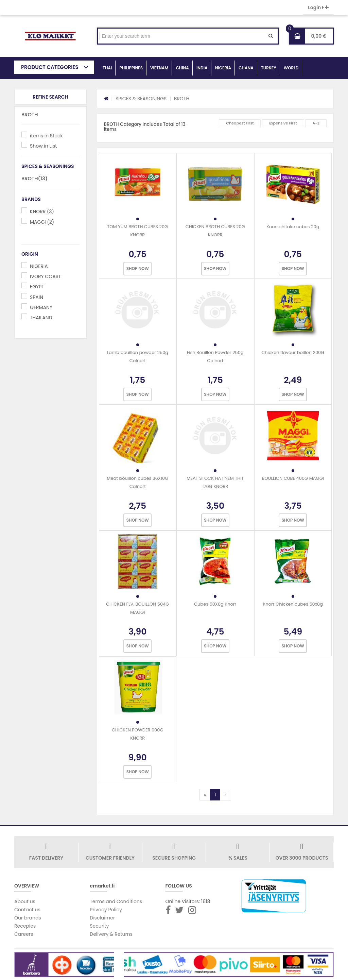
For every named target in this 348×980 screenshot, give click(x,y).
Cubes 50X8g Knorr (215, 604)
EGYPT (37, 287)
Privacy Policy (106, 910)
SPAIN (37, 297)
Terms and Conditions (116, 901)
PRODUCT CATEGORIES (50, 67)
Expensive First (283, 123)
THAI (107, 68)
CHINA (182, 68)
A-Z (316, 123)
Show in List (43, 146)
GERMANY (41, 307)
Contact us (27, 910)
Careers (24, 934)
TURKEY (269, 68)
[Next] (225, 795)
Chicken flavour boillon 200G (293, 352)
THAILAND (41, 318)
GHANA (246, 68)
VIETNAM (159, 68)
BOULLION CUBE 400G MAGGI (293, 478)
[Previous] (205, 795)
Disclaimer (102, 918)
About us (25, 901)
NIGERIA (223, 68)
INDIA (202, 68)
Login (318, 7)
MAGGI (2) (42, 222)
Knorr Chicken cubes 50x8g (293, 604)
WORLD (291, 68)
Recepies (25, 926)
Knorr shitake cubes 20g (293, 227)
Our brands (28, 918)
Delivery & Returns (111, 934)
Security (99, 926)
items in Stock (46, 136)
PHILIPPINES (131, 68)
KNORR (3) (42, 212)
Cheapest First (240, 123)
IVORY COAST (45, 276)
